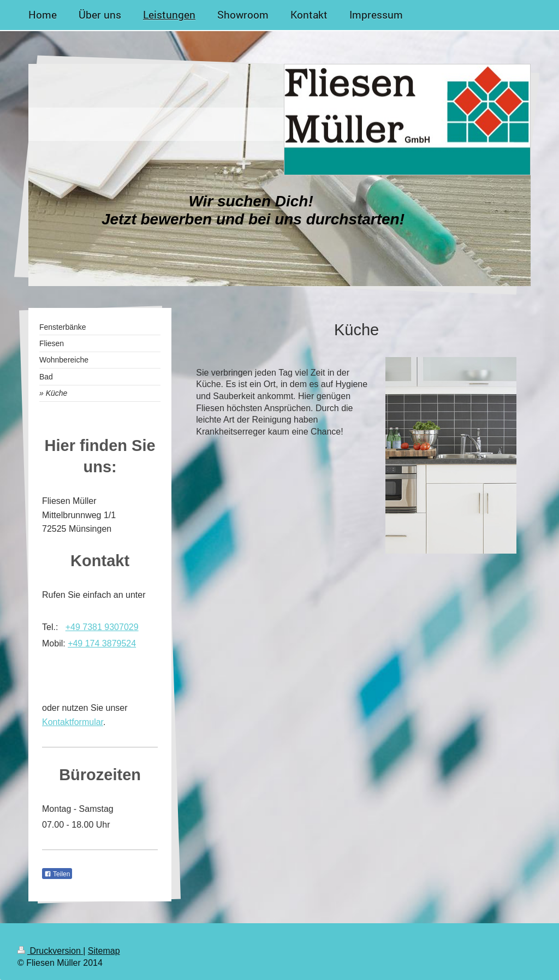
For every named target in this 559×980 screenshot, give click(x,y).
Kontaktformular (73, 722)
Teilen (57, 874)
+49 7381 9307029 (102, 627)
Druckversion (50, 951)
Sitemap (104, 951)
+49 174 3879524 (102, 643)
